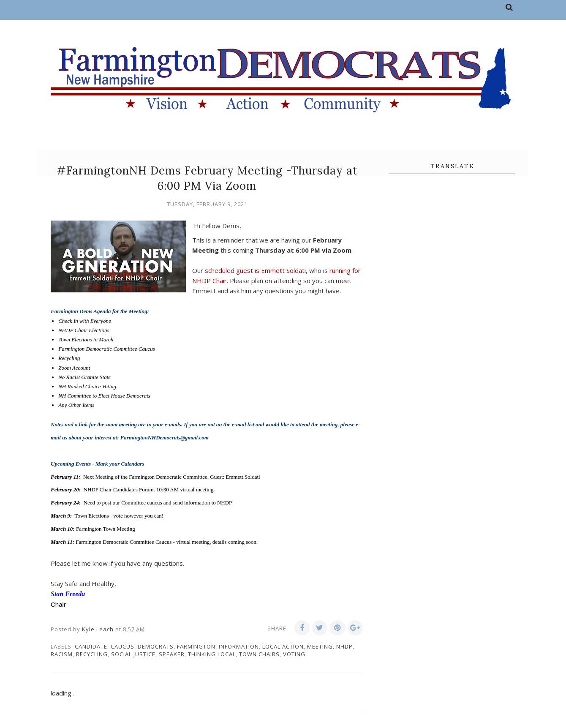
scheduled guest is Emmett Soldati (255, 270)
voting (294, 654)
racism (62, 654)
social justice (133, 654)
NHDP (344, 646)
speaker (172, 654)
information (239, 646)
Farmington (196, 646)
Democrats (156, 646)
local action (283, 646)
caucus (122, 646)
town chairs (259, 654)
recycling (92, 654)
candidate (91, 646)
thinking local (212, 654)
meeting (320, 646)
